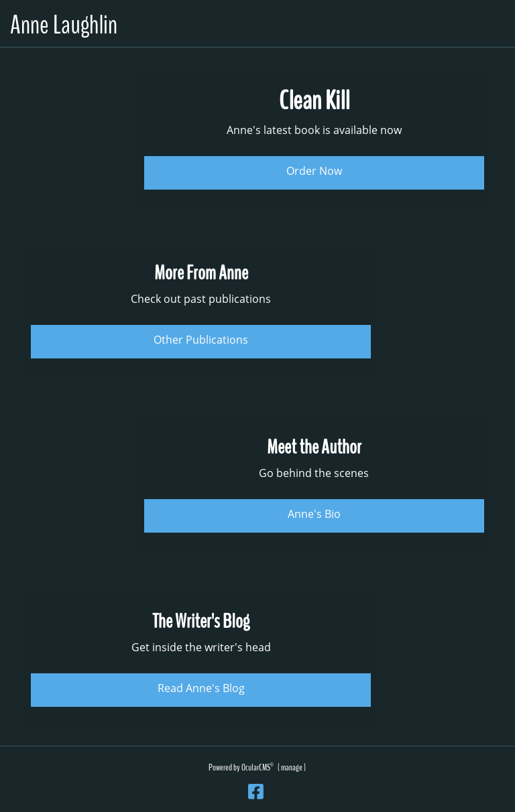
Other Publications (201, 340)
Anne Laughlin (64, 25)
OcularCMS (257, 767)
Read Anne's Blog (201, 688)
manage (292, 767)
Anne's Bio (314, 514)
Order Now (314, 171)
